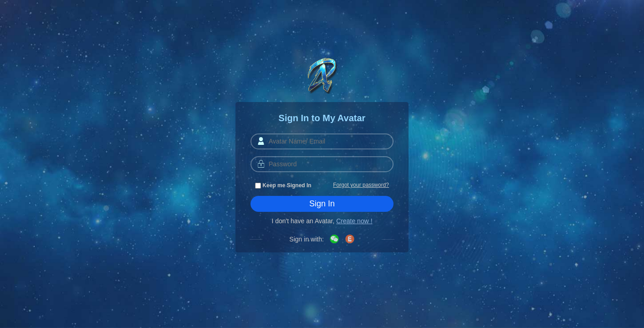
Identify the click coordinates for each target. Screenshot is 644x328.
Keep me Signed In (283, 185)
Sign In (322, 204)
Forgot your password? (361, 185)
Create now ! (354, 221)
